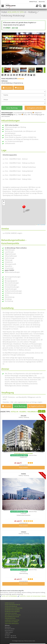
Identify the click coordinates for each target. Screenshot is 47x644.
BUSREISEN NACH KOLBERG (12, 610)
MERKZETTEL (33, 2)
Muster (43, 596)
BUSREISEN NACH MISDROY (12, 611)
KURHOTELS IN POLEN (11, 613)
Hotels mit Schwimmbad (34, 596)
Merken (19, 88)
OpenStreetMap (43, 225)
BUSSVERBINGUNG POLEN (12, 617)
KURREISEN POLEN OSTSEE (12, 620)
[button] (24, 208)
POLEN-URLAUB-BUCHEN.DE (13, 605)
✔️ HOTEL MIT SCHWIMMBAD (9, 596)
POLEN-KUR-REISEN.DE (11, 606)
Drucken (7, 88)
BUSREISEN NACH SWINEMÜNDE (14, 608)
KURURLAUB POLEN (10, 618)
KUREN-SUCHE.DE (10, 603)
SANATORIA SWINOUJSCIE (12, 624)
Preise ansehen (23, 468)
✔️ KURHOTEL (22, 596)
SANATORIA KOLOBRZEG (11, 622)
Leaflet (38, 225)
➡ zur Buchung (12, 108)
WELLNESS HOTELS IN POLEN (13, 615)
